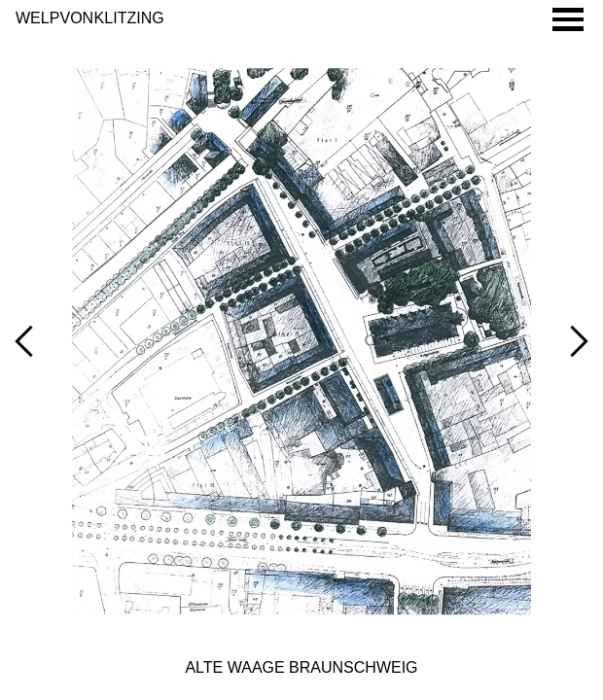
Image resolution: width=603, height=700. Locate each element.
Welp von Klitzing (90, 18)
